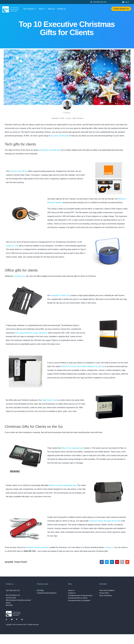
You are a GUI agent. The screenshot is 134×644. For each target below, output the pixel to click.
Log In (127, 2)
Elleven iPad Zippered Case (72, 448)
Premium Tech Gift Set (19, 171)
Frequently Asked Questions (47, 593)
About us (71, 590)
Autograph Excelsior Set (60, 295)
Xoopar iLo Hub (12, 246)
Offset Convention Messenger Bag (63, 485)
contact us (109, 547)
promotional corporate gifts (50, 150)
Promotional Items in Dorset (78, 598)
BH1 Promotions (78, 118)
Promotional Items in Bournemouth (80, 595)
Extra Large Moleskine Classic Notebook (31, 333)
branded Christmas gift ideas (38, 547)
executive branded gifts (60, 136)
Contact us (72, 593)
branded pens (20, 276)
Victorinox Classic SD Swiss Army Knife (105, 521)
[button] (30, 9)
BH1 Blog (40, 590)
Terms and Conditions (107, 590)
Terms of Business (106, 595)
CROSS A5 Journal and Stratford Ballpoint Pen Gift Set (83, 366)
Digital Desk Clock (49, 400)
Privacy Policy (104, 593)
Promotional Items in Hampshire (79, 600)
